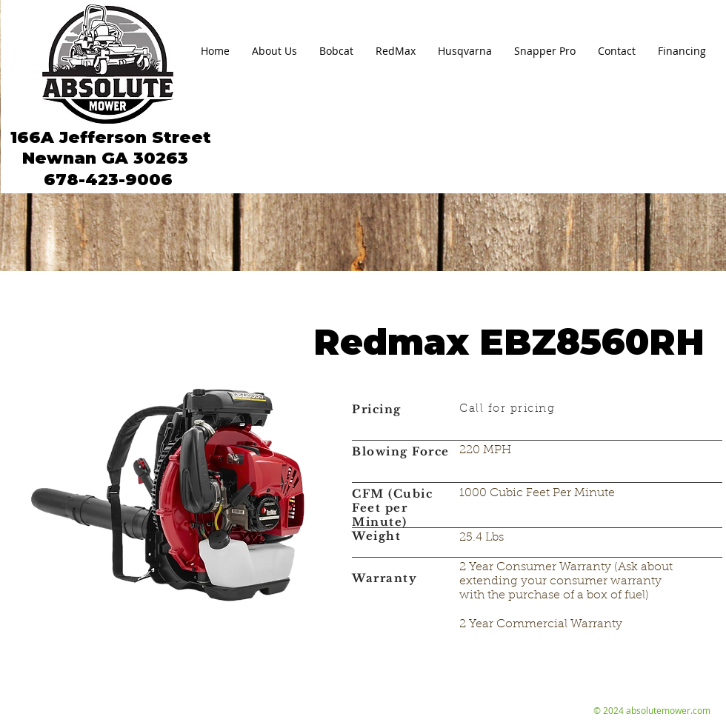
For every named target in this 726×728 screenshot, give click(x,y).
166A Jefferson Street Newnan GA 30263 (108, 148)
